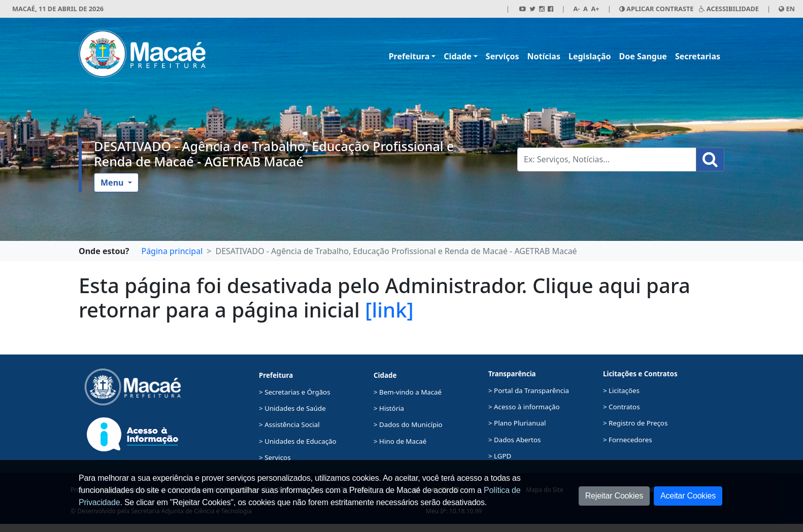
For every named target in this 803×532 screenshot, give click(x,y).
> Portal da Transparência (529, 391)
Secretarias (698, 56)
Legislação (590, 56)
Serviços (503, 56)
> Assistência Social (289, 424)
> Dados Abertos (514, 440)
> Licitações (621, 391)
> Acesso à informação (524, 407)
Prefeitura (409, 56)
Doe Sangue (643, 56)
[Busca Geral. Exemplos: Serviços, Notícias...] (607, 159)
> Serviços (275, 457)
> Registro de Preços (635, 423)
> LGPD (500, 456)
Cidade (457, 56)
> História (389, 408)
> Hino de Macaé (400, 441)
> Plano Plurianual (517, 423)
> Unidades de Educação (298, 441)
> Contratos (622, 407)
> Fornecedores (628, 440)
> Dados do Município (408, 424)
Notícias (544, 56)
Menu (113, 183)
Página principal (172, 251)
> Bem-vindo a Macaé (408, 392)
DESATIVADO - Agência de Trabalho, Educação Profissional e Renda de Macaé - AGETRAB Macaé (274, 154)
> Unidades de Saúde (292, 408)
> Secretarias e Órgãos (295, 392)
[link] (389, 310)
